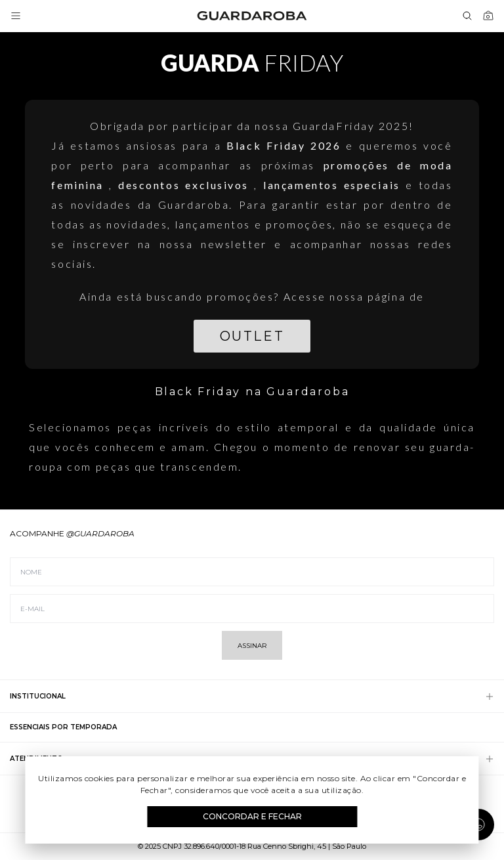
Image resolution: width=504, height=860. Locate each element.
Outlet (252, 336)
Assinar (252, 646)
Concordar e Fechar (252, 816)
